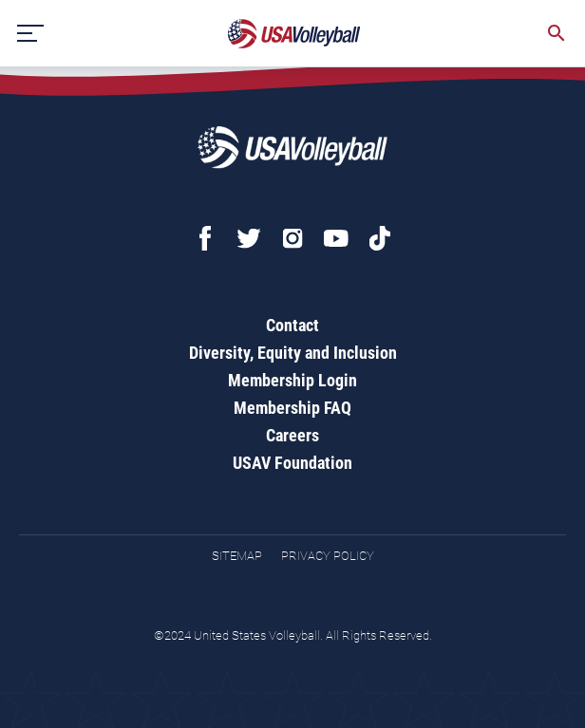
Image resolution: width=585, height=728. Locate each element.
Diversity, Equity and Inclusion (293, 353)
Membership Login (292, 380)
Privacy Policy (328, 556)
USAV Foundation (292, 463)
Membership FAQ (292, 408)
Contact (292, 325)
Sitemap (237, 556)
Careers (292, 435)
